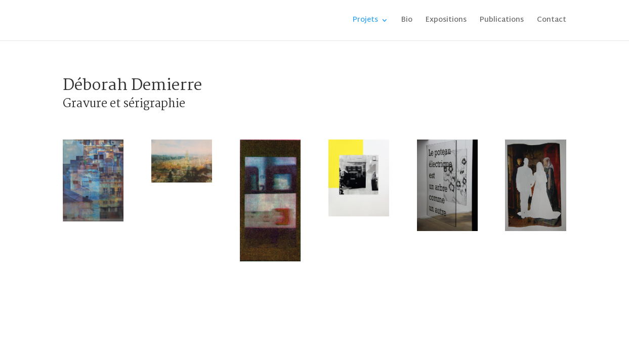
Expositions (446, 21)
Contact (552, 21)
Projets (365, 21)
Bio (407, 21)
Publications (502, 21)
